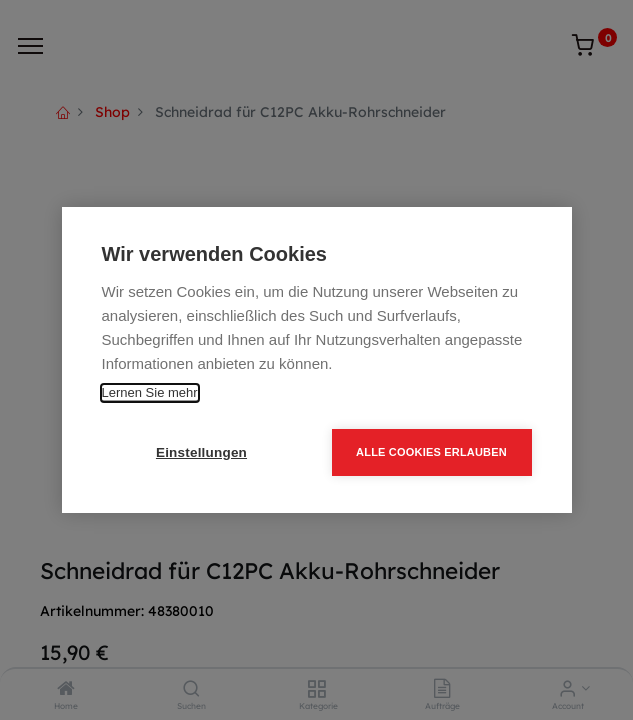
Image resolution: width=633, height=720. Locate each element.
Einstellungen (201, 452)
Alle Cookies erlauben (431, 452)
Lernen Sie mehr (150, 392)
